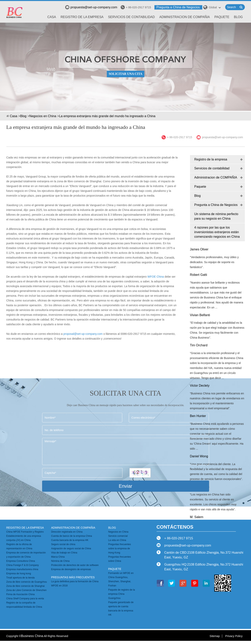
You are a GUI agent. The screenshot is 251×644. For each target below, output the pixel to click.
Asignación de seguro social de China (71, 548)
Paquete (222, 17)
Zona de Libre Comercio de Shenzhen (27, 590)
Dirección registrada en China (67, 532)
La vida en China (117, 540)
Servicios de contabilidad (131, 17)
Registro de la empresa (82, 17)
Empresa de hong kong (19, 574)
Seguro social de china (63, 544)
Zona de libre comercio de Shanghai (26, 586)
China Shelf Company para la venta (25, 599)
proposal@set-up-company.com (83, 334)
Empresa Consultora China (21, 561)
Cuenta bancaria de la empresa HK (70, 540)
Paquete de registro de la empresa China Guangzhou (121, 594)
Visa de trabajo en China (64, 553)
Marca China (58, 557)
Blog (238, 17)
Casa (52, 17)
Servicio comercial (118, 536)
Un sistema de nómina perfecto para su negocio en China (216, 216)
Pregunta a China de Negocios (178, 7)
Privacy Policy (234, 636)
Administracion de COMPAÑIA (185, 17)
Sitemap (215, 636)
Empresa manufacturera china (22, 569)
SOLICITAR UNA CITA (125, 74)
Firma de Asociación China (21, 594)
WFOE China (156, 277)
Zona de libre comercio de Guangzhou (27, 582)
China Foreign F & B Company (23, 565)
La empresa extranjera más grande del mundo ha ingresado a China (107, 116)
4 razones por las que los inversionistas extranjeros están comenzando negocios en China (217, 232)
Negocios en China (43, 116)
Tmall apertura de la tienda (21, 578)
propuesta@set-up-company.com (91, 7)
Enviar (125, 486)
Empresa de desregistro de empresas (71, 569)
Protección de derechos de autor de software (75, 565)
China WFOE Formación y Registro (25, 532)
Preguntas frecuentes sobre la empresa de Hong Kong (119, 548)
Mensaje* (126, 451)
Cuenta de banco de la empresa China (71, 536)
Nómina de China (60, 561)
